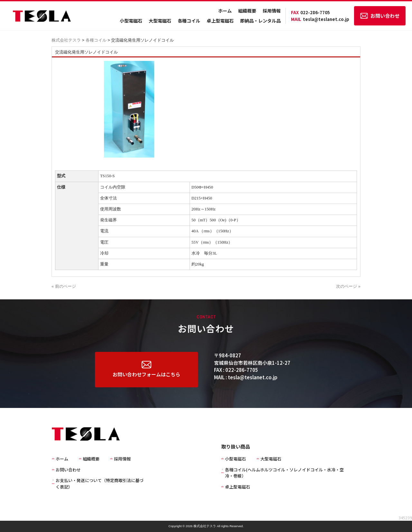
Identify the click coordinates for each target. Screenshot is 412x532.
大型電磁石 (160, 21)
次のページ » (348, 286)
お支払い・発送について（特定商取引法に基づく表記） (100, 484)
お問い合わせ (380, 16)
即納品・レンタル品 (260, 21)
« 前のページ (64, 286)
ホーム (225, 11)
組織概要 (247, 11)
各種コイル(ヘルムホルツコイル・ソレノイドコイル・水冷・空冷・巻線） (284, 473)
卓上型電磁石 (220, 21)
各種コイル (189, 21)
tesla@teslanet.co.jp (320, 19)
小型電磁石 (131, 21)
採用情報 (272, 11)
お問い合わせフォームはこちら (146, 369)
